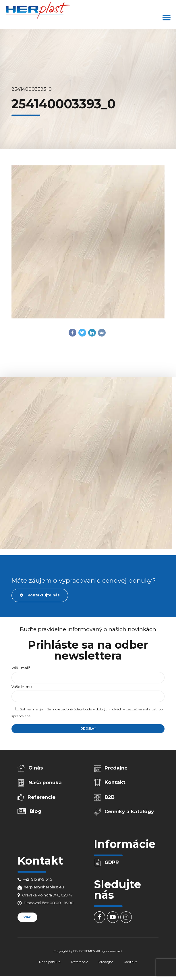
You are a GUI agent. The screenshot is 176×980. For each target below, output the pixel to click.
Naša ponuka (45, 782)
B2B (110, 797)
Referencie (41, 797)
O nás (36, 768)
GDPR (112, 862)
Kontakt (115, 782)
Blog (35, 811)
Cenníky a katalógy (129, 811)
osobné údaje (72, 709)
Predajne (116, 768)
